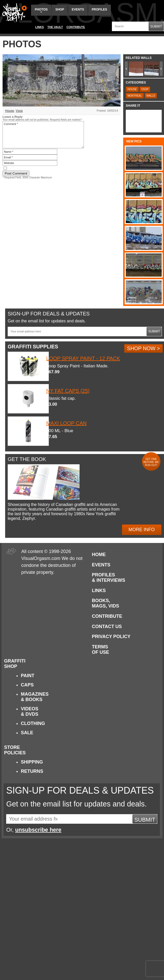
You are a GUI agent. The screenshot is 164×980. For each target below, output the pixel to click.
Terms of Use (100, 650)
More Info (142, 530)
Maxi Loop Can (66, 423)
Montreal (135, 96)
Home (99, 555)
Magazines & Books (35, 697)
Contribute (76, 27)
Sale (27, 733)
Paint (28, 676)
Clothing (33, 723)
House (10, 111)
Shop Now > (143, 348)
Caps (27, 685)
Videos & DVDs (30, 711)
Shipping (32, 762)
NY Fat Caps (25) (68, 391)
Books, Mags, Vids (105, 603)
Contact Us (107, 627)
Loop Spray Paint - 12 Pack (83, 358)
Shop (60, 10)
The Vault (55, 27)
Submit (156, 26)
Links (40, 27)
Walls (151, 96)
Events (78, 10)
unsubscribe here (38, 830)
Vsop (19, 111)
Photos (41, 10)
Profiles (99, 10)
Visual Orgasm (14, 13)
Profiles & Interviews (109, 578)
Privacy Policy (111, 637)
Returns (32, 771)
